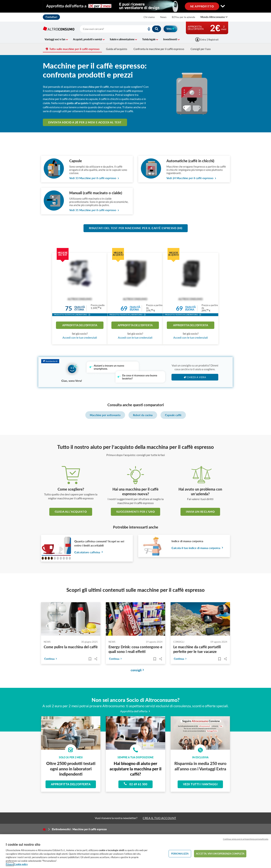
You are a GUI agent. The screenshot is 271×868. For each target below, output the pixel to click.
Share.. (96, 659)
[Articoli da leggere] (90, 659)
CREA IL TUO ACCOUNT (159, 818)
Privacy (10, 864)
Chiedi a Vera (195, 377)
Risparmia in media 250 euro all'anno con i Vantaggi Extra (200, 766)
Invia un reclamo (200, 512)
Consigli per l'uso (201, 49)
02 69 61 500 (135, 784)
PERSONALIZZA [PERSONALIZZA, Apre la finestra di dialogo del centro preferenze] (180, 853)
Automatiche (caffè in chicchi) (190, 161)
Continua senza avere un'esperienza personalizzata (246, 839)
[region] (135, 851)
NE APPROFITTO (202, 6)
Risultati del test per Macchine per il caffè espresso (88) (136, 228)
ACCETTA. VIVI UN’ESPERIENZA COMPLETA (220, 853)
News (163, 17)
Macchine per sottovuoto (105, 415)
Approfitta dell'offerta (80, 325)
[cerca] (109, 29)
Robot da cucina (143, 415)
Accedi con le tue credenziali (80, 337)
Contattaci (51, 17)
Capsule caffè (173, 415)
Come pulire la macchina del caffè (71, 647)
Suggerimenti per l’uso (135, 512)
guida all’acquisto (71, 512)
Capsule (76, 161)
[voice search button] (147, 29)
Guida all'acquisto (117, 49)
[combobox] (121, 29)
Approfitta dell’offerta (136, 711)
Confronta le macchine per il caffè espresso (159, 49)
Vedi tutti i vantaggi (200, 784)
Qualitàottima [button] (80, 308)
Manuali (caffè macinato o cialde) (96, 193)
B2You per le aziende (183, 17)
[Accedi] (201, 40)
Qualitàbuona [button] (135, 308)
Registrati (213, 40)
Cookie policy (21, 864)
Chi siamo (149, 17)
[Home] (44, 829)
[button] (89, 315)
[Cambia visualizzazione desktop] (135, 6)
